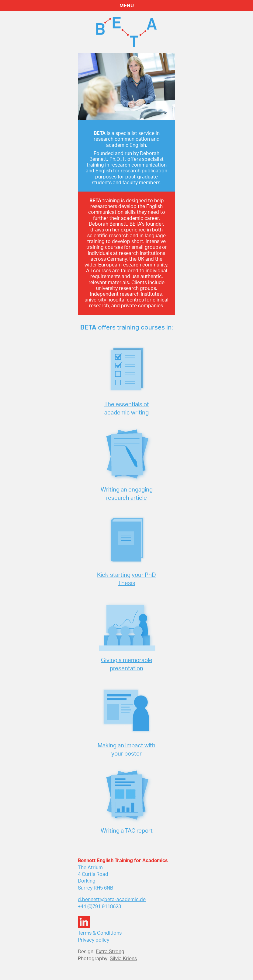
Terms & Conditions (100, 933)
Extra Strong (110, 951)
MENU (127, 5)
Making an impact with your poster (126, 749)
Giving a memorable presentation (127, 664)
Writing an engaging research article (127, 494)
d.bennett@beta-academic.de (112, 899)
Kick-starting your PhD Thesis (126, 579)
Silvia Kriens (123, 958)
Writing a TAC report (127, 830)
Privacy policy (94, 940)
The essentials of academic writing (126, 408)
